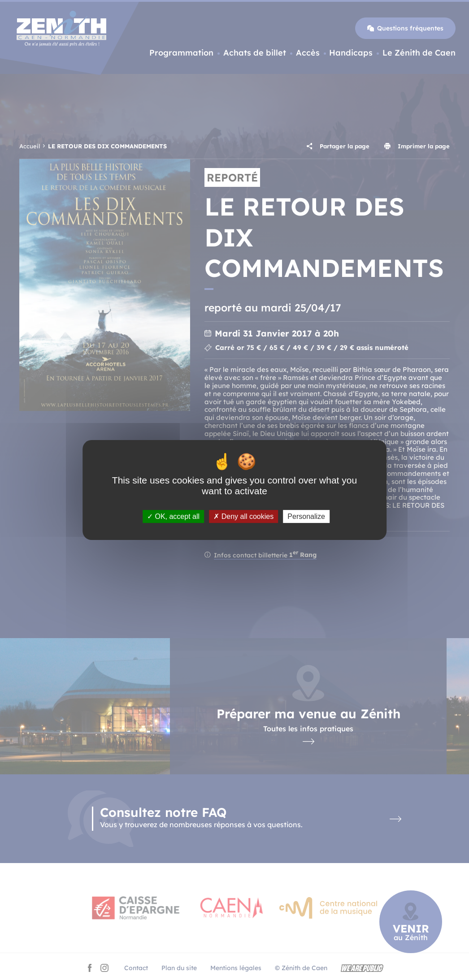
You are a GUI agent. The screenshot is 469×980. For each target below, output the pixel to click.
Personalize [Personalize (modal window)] (306, 516)
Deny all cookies (243, 516)
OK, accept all (173, 516)
